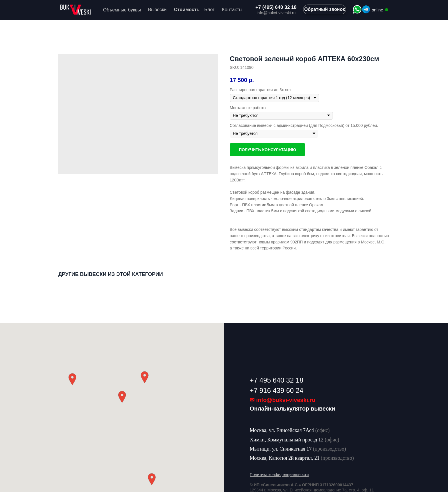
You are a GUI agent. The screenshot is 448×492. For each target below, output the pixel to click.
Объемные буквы (122, 10)
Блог (209, 10)
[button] (122, 397)
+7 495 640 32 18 (277, 380)
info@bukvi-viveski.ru (276, 13)
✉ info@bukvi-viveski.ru (283, 400)
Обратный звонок (325, 9)
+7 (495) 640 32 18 (276, 7)
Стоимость (187, 10)
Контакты (232, 10)
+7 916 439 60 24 (277, 390)
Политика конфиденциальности (279, 475)
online (377, 10)
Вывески (157, 10)
